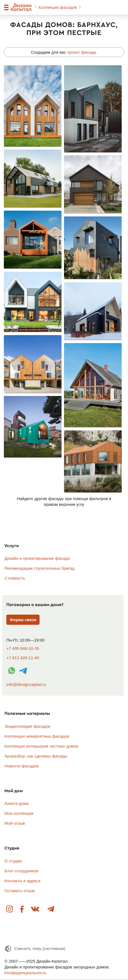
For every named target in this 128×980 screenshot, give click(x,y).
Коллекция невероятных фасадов (37, 736)
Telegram (51, 909)
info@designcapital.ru (26, 684)
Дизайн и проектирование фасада (37, 558)
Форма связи (23, 620)
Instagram (10, 909)
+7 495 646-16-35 (23, 648)
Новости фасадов (21, 766)
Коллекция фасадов (58, 7)
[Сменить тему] (35, 949)
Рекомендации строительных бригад (39, 568)
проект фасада (82, 52)
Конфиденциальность (25, 973)
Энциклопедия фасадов (27, 726)
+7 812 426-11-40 (23, 658)
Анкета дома (16, 803)
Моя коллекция (19, 813)
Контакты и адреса (22, 881)
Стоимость (15, 578)
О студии (13, 861)
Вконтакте (35, 909)
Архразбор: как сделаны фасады (36, 756)
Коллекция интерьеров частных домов (41, 746)
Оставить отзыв (20, 891)
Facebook (22, 909)
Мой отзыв (15, 823)
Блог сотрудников (21, 871)
